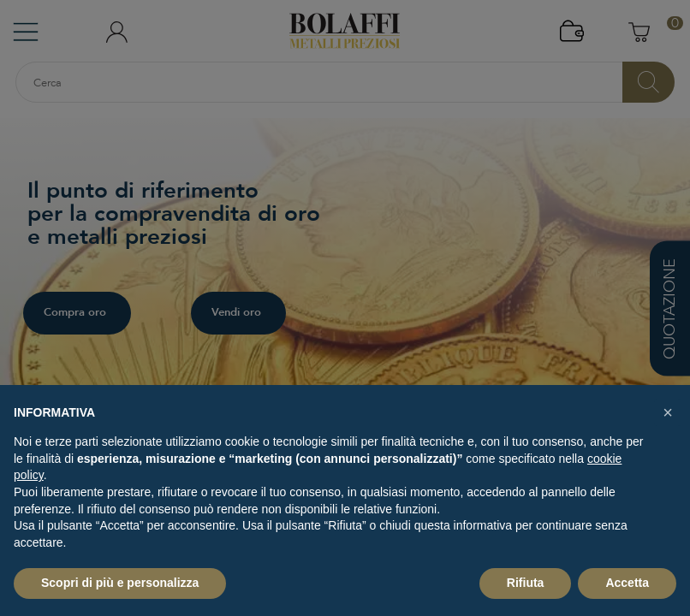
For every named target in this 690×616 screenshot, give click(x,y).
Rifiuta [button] (526, 583)
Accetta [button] (627, 583)
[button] (668, 412)
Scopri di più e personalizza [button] (120, 583)
